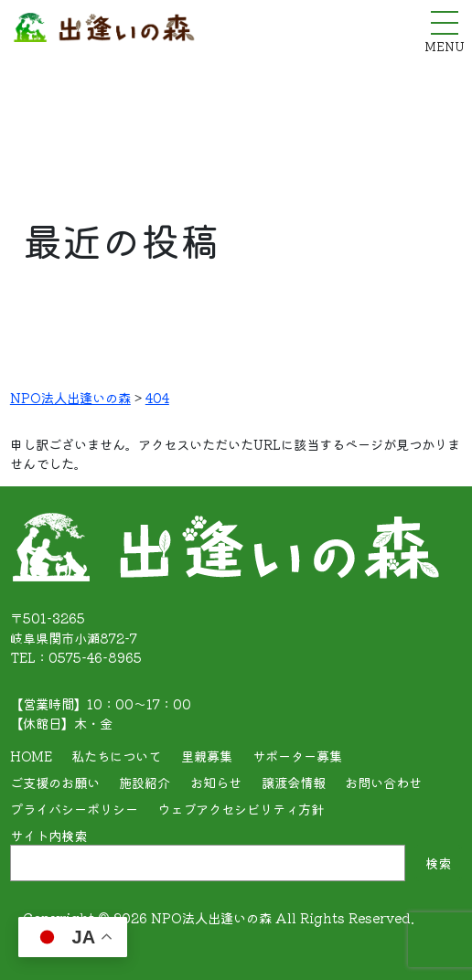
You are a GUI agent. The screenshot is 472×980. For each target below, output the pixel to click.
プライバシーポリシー (74, 809)
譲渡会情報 (294, 782)
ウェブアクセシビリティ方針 (241, 809)
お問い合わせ (383, 782)
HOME (31, 756)
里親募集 (207, 756)
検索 (438, 863)
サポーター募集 (297, 756)
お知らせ (216, 782)
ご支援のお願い (55, 782)
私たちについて (116, 756)
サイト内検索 (48, 835)
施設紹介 (145, 782)
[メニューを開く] (445, 23)
